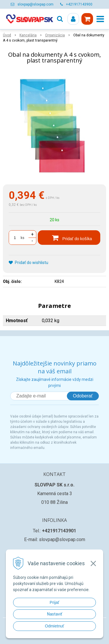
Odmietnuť (55, 626)
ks (23, 238)
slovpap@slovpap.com (35, 4)
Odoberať (83, 396)
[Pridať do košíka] (69, 238)
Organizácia (55, 35)
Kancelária (28, 35)
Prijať (54, 602)
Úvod (7, 35)
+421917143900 (79, 4)
